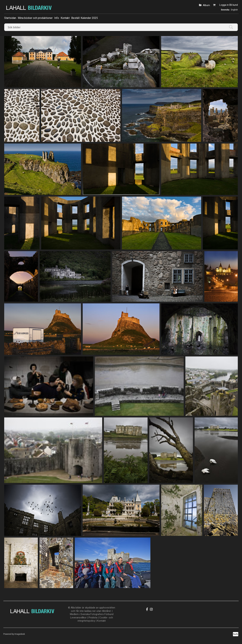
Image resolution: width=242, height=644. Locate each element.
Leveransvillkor (78, 618)
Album (206, 5)
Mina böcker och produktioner (35, 18)
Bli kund (234, 5)
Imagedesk (20, 634)
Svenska (225, 10)
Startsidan (10, 18)
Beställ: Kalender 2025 (85, 18)
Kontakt (65, 18)
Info (57, 18)
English (234, 10)
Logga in (224, 5)
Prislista (93, 618)
